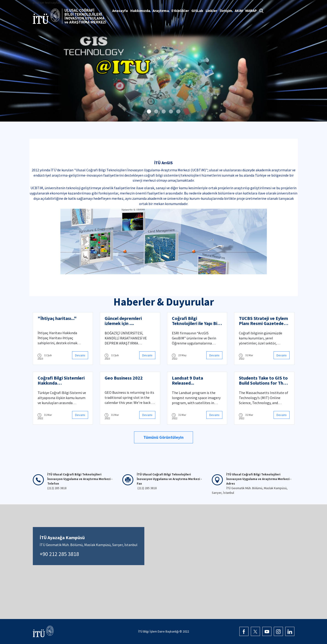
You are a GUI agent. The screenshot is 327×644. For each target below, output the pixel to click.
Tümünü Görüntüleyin (163, 437)
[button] (149, 111)
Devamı (80, 355)
